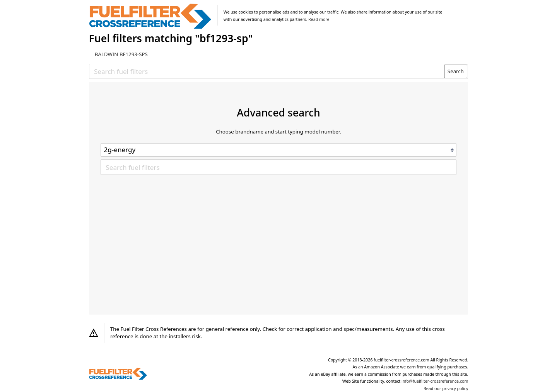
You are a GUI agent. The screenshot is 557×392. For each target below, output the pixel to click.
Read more (319, 19)
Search (456, 71)
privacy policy (455, 389)
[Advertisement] (278, 233)
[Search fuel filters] (267, 71)
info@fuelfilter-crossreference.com (435, 381)
